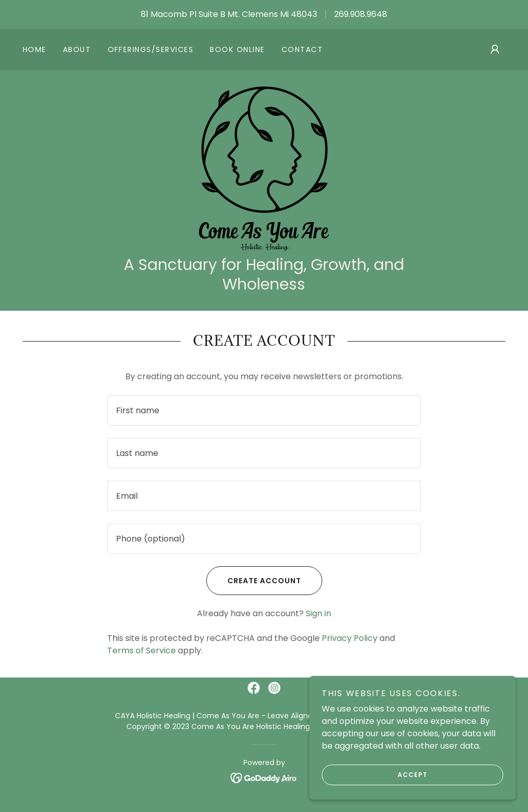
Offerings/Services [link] (151, 49)
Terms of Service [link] (142, 650)
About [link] (77, 49)
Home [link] (35, 49)
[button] (495, 49)
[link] (264, 168)
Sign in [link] (318, 613)
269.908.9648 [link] (361, 14)
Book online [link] (237, 49)
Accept (375, 775)
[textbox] (264, 410)
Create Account (254, 581)
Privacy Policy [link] (350, 638)
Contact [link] (302, 49)
